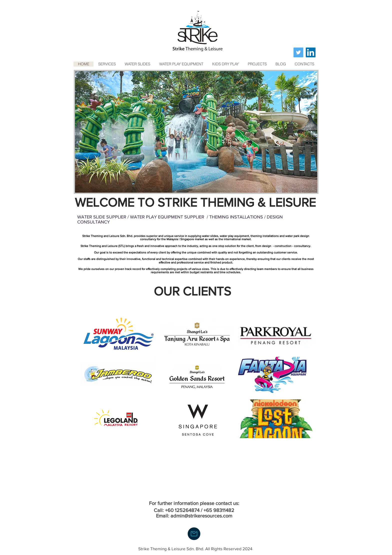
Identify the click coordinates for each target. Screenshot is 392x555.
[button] (196, 132)
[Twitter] (298, 52)
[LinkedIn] (311, 52)
